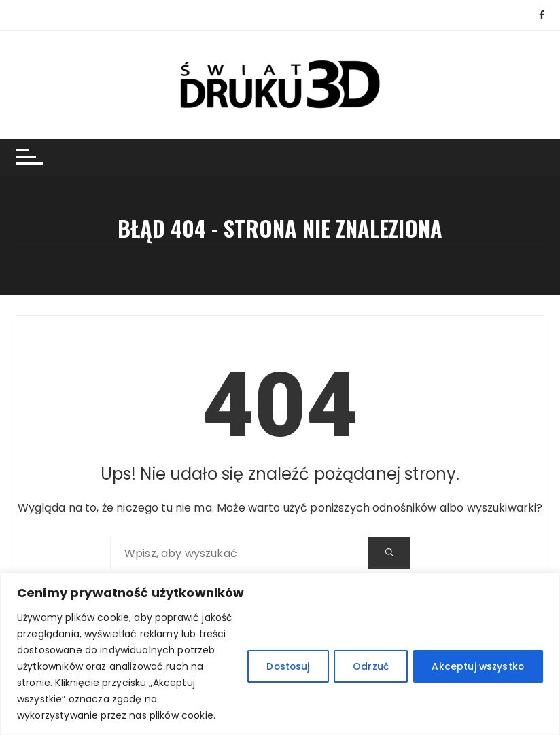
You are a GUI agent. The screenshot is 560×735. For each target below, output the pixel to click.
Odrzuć (367, 666)
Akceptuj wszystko (476, 666)
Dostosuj (282, 666)
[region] (280, 654)
